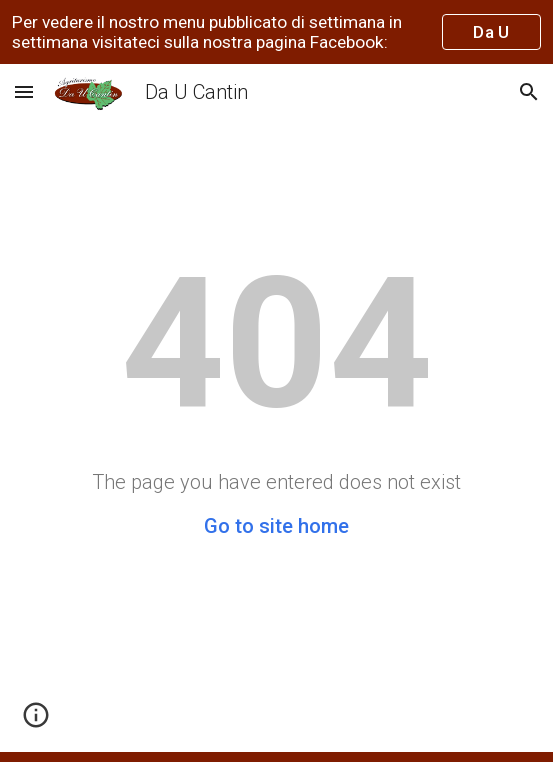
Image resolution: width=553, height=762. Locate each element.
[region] (276, 32)
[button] (24, 91)
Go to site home (276, 526)
